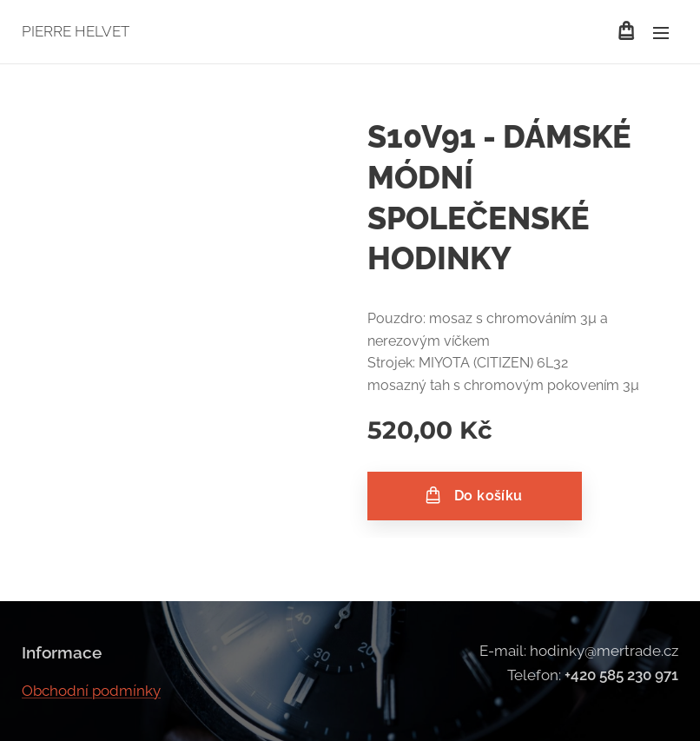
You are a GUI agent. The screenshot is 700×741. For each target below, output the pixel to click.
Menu (661, 33)
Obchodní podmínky (91, 690)
